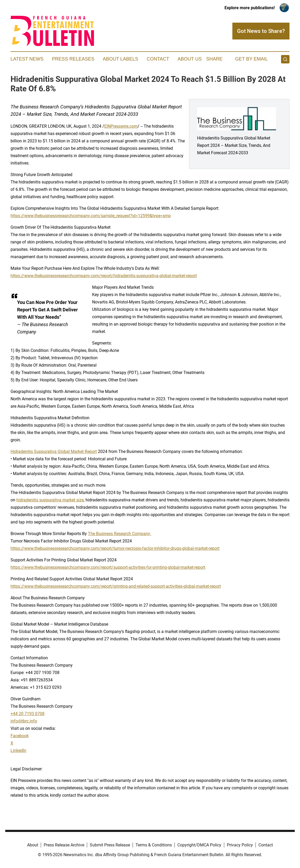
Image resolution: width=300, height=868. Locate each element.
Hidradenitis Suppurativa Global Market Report (54, 452)
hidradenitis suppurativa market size (50, 500)
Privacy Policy (240, 845)
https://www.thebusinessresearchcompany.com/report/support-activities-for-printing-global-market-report (108, 567)
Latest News (27, 59)
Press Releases (73, 59)
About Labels (120, 59)
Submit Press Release (110, 845)
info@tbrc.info (24, 721)
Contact (158, 59)
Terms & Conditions (154, 845)
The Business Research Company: (119, 534)
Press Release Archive (64, 845)
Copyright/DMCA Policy (199, 845)
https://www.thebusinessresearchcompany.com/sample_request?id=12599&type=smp (91, 216)
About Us (190, 59)
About (33, 845)
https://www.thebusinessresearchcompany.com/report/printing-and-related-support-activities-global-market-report (116, 586)
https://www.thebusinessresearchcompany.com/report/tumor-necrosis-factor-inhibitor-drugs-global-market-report (115, 548)
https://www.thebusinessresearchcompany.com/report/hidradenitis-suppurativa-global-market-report (104, 276)
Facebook (20, 736)
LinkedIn (18, 750)
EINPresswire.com (121, 126)
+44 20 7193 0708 (27, 714)
